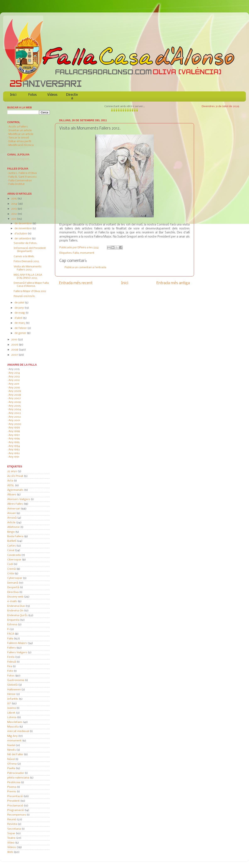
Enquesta (13, 620)
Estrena (12, 625)
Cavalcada (14, 555)
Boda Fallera (15, 536)
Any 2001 (14, 420)
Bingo (11, 532)
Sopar (11, 833)
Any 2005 (15, 406)
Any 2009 (15, 391)
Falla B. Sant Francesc (23, 177)
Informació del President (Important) (30, 250)
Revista (12, 824)
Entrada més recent (76, 283)
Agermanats (15, 490)
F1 (8, 629)
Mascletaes (15, 722)
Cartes (12, 546)
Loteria (12, 717)
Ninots (12, 750)
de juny (20, 308)
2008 (15, 350)
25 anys (12, 471)
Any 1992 (14, 453)
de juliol (20, 303)
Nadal (11, 745)
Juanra (12, 708)
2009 (15, 345)
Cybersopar (15, 578)
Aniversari (14, 509)
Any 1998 (14, 431)
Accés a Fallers (18, 127)
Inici (13, 95)
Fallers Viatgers (17, 653)
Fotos (33, 95)
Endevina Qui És (17, 615)
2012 (14, 214)
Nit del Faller (15, 755)
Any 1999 (14, 428)
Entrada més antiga (173, 283)
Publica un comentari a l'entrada (85, 267)
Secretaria (14, 829)
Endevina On (15, 611)
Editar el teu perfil (20, 141)
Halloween (14, 690)
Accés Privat (15, 476)
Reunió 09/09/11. (24, 296)
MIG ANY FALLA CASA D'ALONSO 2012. (28, 276)
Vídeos (52, 95)
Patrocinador (16, 773)
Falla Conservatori (20, 181)
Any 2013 (14, 377)
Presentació (15, 796)
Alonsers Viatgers (19, 499)
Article (11, 523)
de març (20, 323)
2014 (14, 204)
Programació (16, 810)
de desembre (23, 224)
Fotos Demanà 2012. (27, 261)
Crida (11, 574)
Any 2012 (14, 380)
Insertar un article (20, 130)
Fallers (12, 648)
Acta (10, 481)
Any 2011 (14, 384)
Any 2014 (14, 373)
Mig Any (12, 736)
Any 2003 (15, 413)
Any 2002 (15, 417)
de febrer (21, 328)
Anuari (12, 513)
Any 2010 (14, 388)
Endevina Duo (16, 606)
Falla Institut (17, 184)
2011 (14, 219)
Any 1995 (14, 442)
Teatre (11, 838)
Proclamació (15, 806)
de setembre (23, 239)
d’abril (19, 318)
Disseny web (15, 597)
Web (10, 852)
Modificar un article (21, 134)
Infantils (13, 699)
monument (87, 253)
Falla (76, 253)
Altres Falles (15, 504)
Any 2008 (15, 395)
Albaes (12, 495)
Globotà (12, 685)
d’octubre (21, 234)
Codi (10, 564)
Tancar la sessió (19, 138)
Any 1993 (14, 450)
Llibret (11, 713)
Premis (12, 792)
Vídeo (11, 843)
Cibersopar (14, 560)
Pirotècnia (14, 783)
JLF (9, 704)
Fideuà (12, 662)
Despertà (13, 587)
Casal (11, 550)
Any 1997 (14, 435)
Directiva (72, 97)
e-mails (12, 601)
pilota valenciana (18, 778)
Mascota (13, 727)
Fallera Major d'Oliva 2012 (30, 291)
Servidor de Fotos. (25, 243)
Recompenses (17, 815)
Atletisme (13, 527)
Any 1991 (14, 457)
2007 (15, 355)
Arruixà (12, 518)
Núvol (11, 759)
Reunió (12, 820)
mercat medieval (18, 731)
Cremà (12, 569)
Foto (10, 671)
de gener (21, 333)
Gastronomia (16, 680)
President (13, 801)
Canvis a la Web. (24, 256)
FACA (11, 634)
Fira (10, 666)
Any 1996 (14, 439)
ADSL (11, 486)
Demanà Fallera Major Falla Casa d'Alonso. (31, 285)
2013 (14, 209)
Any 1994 (14, 446)
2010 (15, 340)
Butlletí (12, 541)
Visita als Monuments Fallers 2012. (28, 268)
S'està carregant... (19, 159)
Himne (11, 694)
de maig (20, 313)
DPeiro (82, 248)
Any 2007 (15, 398)
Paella (11, 768)
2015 (14, 199)
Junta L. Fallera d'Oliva (23, 173)
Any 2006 (15, 402)
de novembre (23, 229)
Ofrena (12, 764)
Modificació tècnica (21, 145)
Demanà (13, 583)
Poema (12, 787)
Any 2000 (15, 424)
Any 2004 (15, 409)
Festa (11, 657)
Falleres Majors (17, 643)
